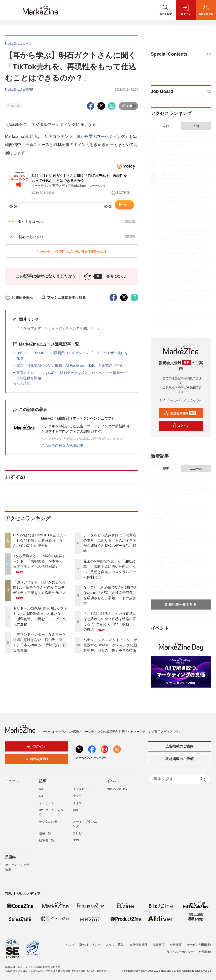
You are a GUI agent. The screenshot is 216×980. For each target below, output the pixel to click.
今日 (166, 126)
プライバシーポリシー (179, 952)
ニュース (14, 106)
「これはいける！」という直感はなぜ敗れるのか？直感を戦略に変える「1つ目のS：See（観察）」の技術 (185, 295)
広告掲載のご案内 (179, 746)
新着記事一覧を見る (181, 605)
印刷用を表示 (19, 297)
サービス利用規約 (199, 945)
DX (41, 789)
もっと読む (22, 383)
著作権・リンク (90, 945)
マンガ (77, 796)
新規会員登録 (180, 413)
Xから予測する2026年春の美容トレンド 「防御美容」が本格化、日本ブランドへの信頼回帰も (40, 561)
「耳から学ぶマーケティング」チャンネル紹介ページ (59, 328)
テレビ (77, 833)
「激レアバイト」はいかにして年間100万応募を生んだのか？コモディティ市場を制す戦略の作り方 (40, 587)
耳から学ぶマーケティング (101, 137)
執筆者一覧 (47, 840)
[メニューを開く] (10, 10)
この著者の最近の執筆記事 (62, 445)
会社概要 (176, 945)
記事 (166, 469)
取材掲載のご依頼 (179, 759)
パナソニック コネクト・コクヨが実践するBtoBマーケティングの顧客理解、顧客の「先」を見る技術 (110, 645)
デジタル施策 (48, 822)
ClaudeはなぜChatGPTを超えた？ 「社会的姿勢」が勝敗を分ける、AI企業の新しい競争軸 (40, 540)
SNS (76, 840)
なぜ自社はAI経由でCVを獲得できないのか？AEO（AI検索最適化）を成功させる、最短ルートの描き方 (185, 277)
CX (41, 796)
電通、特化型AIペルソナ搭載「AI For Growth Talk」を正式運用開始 (70, 365)
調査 (76, 810)
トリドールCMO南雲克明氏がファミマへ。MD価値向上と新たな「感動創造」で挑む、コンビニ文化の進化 (184, 198)
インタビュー (82, 789)
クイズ (77, 803)
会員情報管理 (138, 945)
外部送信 (205, 952)
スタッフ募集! (115, 945)
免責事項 (159, 945)
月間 (196, 126)
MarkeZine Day (117, 789)
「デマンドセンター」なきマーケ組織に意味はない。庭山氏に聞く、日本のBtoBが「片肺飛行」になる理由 (185, 216)
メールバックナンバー (181, 400)
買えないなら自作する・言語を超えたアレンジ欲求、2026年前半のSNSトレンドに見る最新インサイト (180, 538)
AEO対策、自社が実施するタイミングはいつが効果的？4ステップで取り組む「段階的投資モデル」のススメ (180, 490)
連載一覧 (45, 833)
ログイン (180, 426)
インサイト (47, 803)
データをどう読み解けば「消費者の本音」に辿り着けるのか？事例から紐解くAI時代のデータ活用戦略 (185, 235)
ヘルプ (70, 945)
